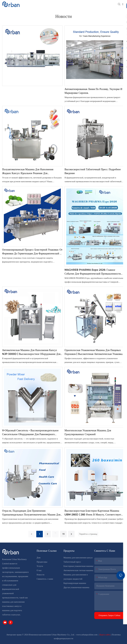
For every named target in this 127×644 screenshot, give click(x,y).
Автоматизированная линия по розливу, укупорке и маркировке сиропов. (93, 91)
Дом (38, 558)
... (55, 532)
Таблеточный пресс (72, 562)
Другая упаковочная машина (76, 587)
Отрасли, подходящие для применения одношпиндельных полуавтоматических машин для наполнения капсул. (31, 513)
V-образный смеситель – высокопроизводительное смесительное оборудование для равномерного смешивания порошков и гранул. (30, 433)
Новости (40, 575)
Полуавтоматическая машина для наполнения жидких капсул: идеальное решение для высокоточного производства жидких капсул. (28, 172)
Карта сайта (105, 635)
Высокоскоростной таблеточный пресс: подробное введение (93, 171)
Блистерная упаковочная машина (78, 566)
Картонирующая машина (75, 583)
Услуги (40, 566)
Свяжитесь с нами (45, 579)
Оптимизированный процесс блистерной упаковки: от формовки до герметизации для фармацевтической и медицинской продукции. (32, 252)
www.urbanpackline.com (87, 635)
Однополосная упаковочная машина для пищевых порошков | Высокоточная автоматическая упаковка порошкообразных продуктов (93, 352)
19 (63, 534)
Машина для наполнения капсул (78, 558)
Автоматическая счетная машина (78, 570)
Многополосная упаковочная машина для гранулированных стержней (88, 432)
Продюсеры (42, 562)
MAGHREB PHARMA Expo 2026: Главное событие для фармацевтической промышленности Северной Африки (93, 272)
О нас (39, 570)
